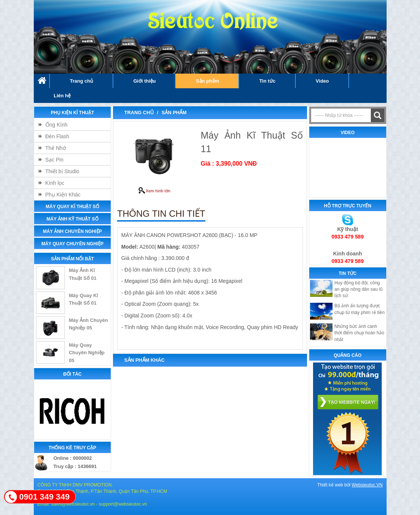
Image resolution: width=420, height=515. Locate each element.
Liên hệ (62, 96)
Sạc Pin (54, 160)
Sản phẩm (208, 81)
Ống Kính (56, 125)
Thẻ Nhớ (56, 148)
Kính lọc (55, 183)
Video (322, 81)
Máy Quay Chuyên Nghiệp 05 (87, 353)
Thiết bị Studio (62, 171)
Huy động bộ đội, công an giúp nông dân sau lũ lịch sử (358, 289)
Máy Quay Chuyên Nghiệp (72, 244)
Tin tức (267, 81)
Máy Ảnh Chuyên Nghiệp (72, 231)
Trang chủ (81, 81)
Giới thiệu (145, 81)
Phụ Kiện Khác (63, 195)
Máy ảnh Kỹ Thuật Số (72, 219)
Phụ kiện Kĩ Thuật (72, 113)
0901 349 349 (44, 497)
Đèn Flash (57, 136)
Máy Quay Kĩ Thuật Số (72, 207)
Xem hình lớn (154, 191)
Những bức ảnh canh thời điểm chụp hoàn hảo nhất (359, 333)
